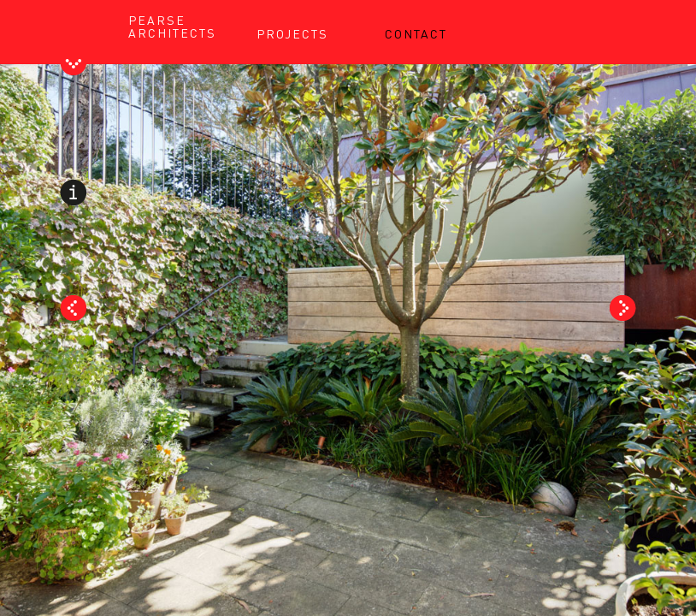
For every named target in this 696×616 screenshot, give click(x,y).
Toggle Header (73, 66)
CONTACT (416, 33)
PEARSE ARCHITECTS (172, 26)
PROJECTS (292, 33)
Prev (73, 308)
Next (623, 308)
